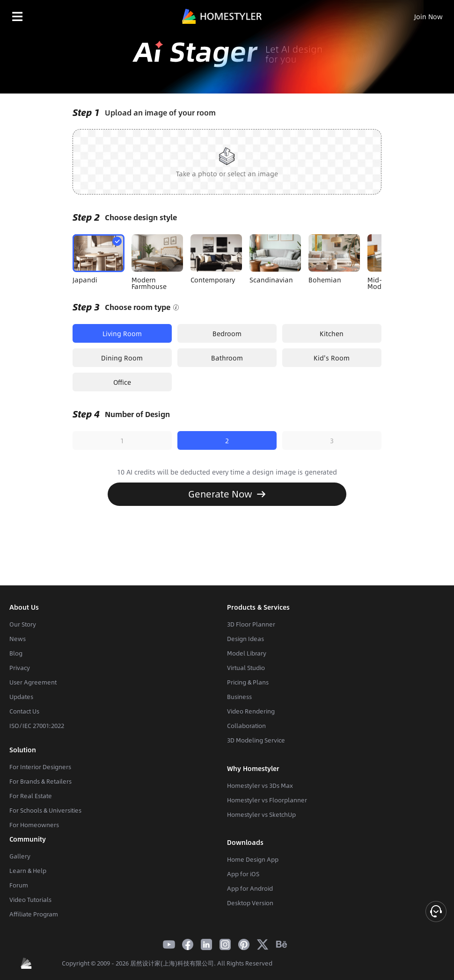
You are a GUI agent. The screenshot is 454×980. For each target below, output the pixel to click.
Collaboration (246, 726)
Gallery (20, 856)
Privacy (20, 668)
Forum (19, 885)
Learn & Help (28, 871)
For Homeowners (34, 825)
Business (239, 697)
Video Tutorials (30, 900)
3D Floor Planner (251, 624)
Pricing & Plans (248, 682)
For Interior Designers (40, 767)
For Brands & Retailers (40, 781)
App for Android (250, 888)
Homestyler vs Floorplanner (267, 800)
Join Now (428, 16)
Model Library (247, 653)
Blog (16, 653)
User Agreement (33, 682)
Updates (21, 697)
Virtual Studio (246, 668)
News (18, 639)
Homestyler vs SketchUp (261, 814)
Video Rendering (251, 711)
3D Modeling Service (256, 740)
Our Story (23, 624)
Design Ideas (245, 639)
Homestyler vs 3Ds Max (260, 785)
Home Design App (253, 859)
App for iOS (243, 874)
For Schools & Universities (45, 810)
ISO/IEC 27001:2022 (37, 726)
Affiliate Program (34, 914)
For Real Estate (31, 796)
